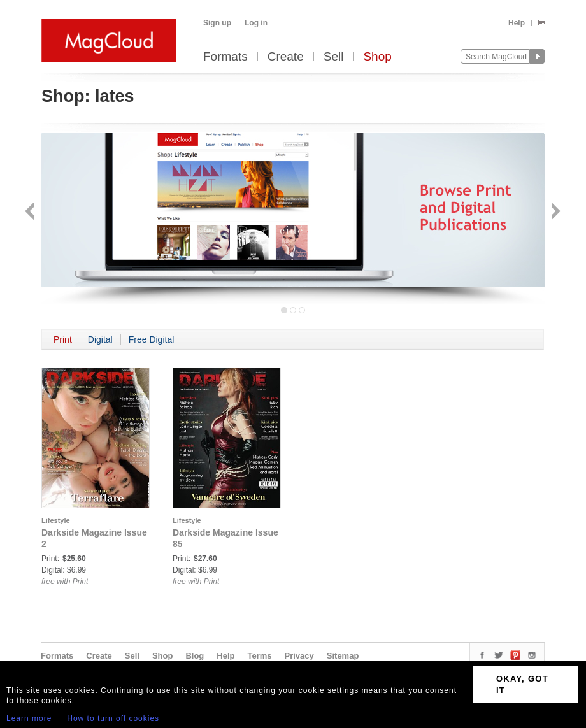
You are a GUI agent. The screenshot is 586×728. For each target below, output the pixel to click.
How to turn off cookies (113, 718)
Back (31, 212)
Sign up (217, 23)
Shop (377, 57)
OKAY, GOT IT (522, 684)
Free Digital (152, 339)
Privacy (299, 656)
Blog (195, 656)
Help (517, 23)
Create (286, 57)
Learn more (29, 718)
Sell (334, 57)
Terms (259, 656)
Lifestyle (56, 520)
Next (554, 212)
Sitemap (343, 656)
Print (63, 339)
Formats (225, 57)
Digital (100, 339)
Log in (256, 23)
